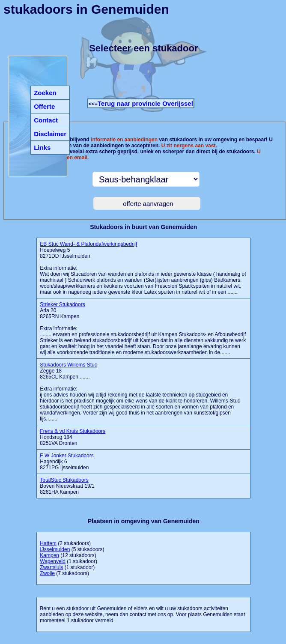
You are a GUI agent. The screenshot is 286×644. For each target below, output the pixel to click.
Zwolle (47, 573)
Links (42, 148)
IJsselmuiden (55, 549)
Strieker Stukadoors (62, 304)
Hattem (48, 543)
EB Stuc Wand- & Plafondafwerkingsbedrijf (88, 244)
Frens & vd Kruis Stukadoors (73, 431)
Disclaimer (50, 134)
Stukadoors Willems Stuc (68, 365)
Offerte (44, 106)
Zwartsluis (51, 567)
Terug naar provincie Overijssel (145, 103)
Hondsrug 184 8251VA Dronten (73, 437)
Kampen (49, 555)
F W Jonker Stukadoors (67, 456)
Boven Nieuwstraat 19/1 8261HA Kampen (67, 486)
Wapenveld (53, 561)
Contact (46, 120)
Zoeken (45, 93)
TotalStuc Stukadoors (64, 480)
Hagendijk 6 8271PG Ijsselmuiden (67, 462)
